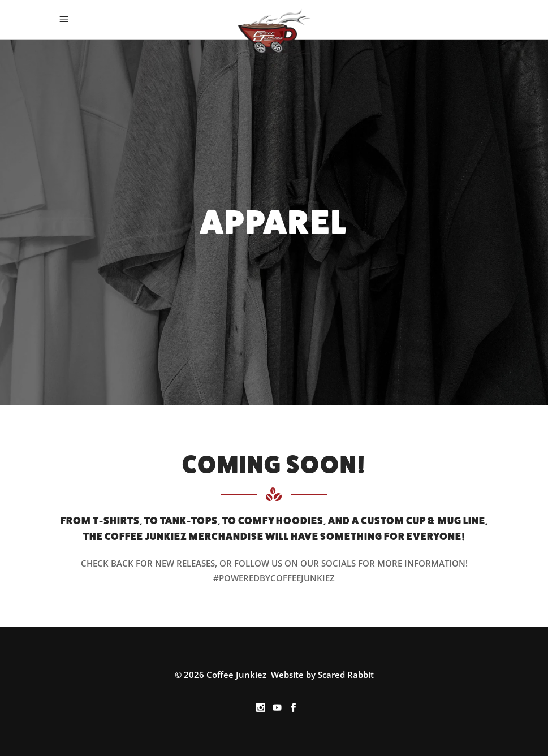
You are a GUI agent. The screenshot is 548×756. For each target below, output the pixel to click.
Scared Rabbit (346, 675)
